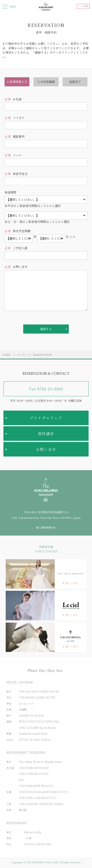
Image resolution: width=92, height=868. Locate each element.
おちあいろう (26, 703)
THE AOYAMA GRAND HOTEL (39, 691)
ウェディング (24, 355)
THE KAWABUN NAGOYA (36, 786)
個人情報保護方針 (46, 527)
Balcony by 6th (32, 832)
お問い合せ (46, 449)
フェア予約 (83, 6)
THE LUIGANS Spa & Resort (37, 728)
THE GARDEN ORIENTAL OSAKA (41, 804)
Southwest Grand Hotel (33, 733)
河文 (21, 780)
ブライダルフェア (46, 418)
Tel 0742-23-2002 (46, 389)
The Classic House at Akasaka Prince (41, 762)
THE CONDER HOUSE (34, 774)
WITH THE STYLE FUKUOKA (39, 721)
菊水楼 (23, 810)
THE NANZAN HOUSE (34, 768)
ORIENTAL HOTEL (32, 716)
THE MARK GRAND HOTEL (37, 697)
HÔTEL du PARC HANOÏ (35, 740)
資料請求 (46, 434)
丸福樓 (23, 709)
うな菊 (28, 838)
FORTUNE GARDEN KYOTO (38, 798)
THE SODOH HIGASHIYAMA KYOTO (44, 792)
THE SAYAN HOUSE (38, 844)
